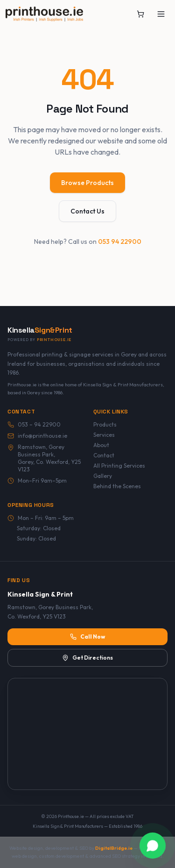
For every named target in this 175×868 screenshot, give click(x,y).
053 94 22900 (120, 242)
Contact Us (87, 211)
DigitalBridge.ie (114, 848)
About (101, 445)
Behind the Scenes (117, 486)
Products (105, 424)
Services (104, 435)
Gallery (103, 476)
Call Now (87, 637)
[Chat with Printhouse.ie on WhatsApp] (153, 846)
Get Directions (87, 658)
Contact (104, 455)
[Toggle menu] (161, 14)
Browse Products (87, 183)
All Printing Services (119, 466)
